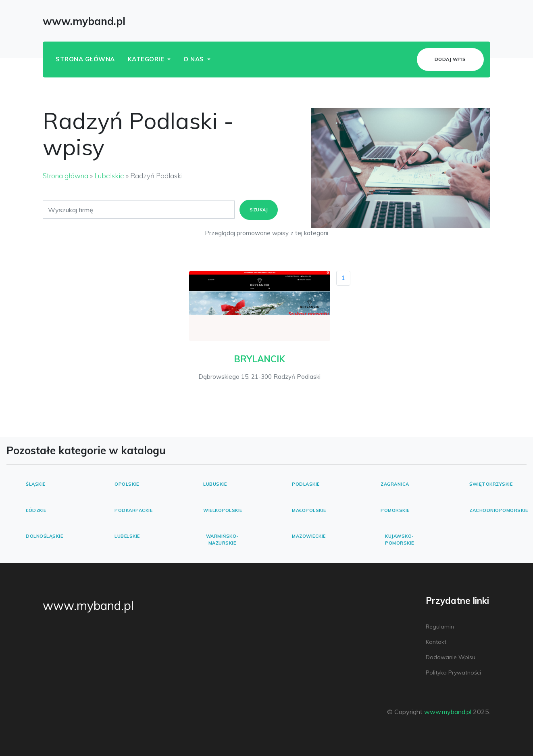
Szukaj (259, 210)
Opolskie (127, 484)
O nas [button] (195, 59)
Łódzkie (36, 510)
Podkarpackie (133, 510)
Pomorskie (395, 510)
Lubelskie (109, 176)
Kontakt (436, 642)
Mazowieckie (309, 536)
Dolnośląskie (44, 536)
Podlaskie (306, 484)
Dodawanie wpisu (451, 657)
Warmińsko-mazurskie (222, 540)
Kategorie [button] (147, 59)
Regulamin (440, 627)
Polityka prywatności (453, 672)
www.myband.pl (88, 606)
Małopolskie (309, 510)
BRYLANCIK (259, 359)
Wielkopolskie (223, 510)
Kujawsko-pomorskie (400, 540)
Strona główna (85, 59)
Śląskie (36, 484)
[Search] (139, 210)
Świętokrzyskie (491, 484)
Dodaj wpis (450, 59)
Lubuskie (215, 484)
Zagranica (395, 484)
